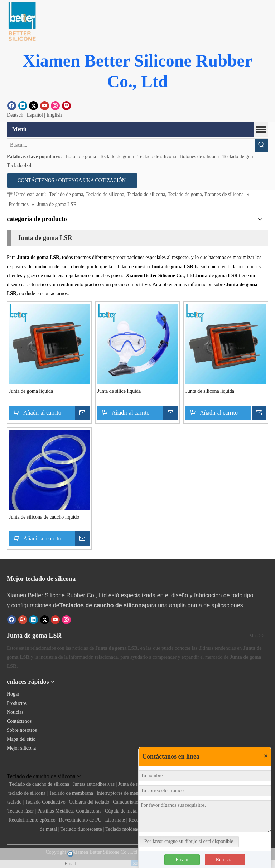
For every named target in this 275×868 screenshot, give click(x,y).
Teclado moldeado (124, 829)
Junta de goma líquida (31, 391)
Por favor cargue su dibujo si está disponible (189, 841)
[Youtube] (45, 106)
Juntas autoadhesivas (94, 784)
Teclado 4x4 (19, 165)
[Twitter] (33, 106)
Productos (17, 703)
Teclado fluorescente (81, 829)
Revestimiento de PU (80, 820)
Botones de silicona (199, 156)
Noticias (15, 712)
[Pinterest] (66, 106)
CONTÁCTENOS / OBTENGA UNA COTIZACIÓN (72, 180)
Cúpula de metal (121, 811)
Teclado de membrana (71, 793)
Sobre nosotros (22, 730)
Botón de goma (81, 156)
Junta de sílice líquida (119, 391)
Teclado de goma (117, 156)
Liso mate (115, 820)
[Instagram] (55, 106)
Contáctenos (19, 721)
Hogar (13, 694)
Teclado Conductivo (45, 802)
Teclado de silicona (157, 156)
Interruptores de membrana (124, 793)
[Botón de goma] (22, 22)
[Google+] (23, 619)
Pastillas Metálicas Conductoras (69, 811)
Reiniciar (225, 860)
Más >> (257, 636)
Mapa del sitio (21, 739)
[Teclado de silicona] (29, 766)
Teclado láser (20, 811)
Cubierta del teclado (89, 802)
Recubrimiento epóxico (32, 820)
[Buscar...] (131, 145)
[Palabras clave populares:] (261, 145)
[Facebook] (12, 106)
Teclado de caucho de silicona (39, 784)
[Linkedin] (23, 106)
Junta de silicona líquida (210, 391)
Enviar (182, 860)
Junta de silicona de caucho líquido (44, 517)
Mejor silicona (21, 748)
